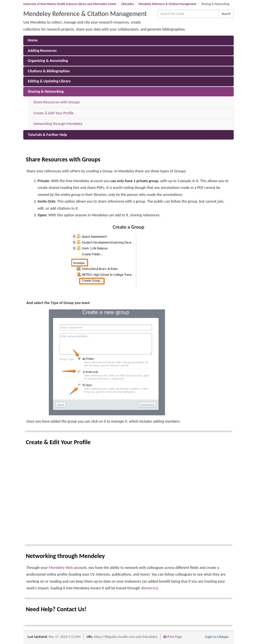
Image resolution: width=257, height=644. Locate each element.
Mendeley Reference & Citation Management (167, 4)
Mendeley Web (61, 568)
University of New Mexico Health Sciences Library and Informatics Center (70, 4)
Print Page (173, 637)
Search (226, 14)
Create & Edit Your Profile (54, 113)
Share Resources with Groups (57, 102)
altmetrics (149, 588)
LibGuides (128, 4)
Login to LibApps (217, 637)
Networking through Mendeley (58, 124)
